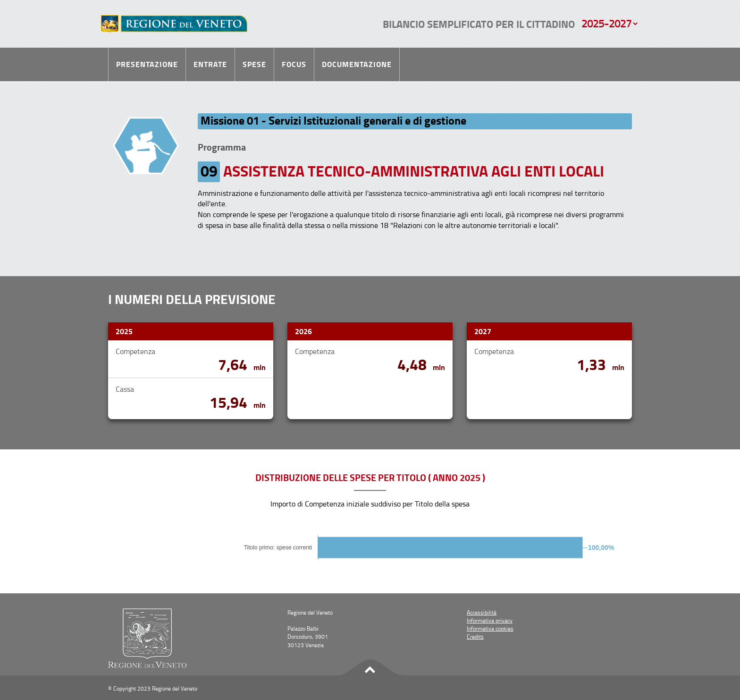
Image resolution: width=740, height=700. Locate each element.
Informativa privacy (490, 620)
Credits (475, 637)
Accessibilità (482, 612)
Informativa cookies (490, 628)
